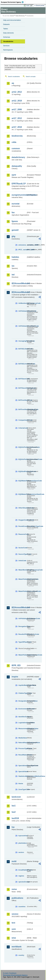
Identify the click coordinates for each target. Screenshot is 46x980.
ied (13, 275)
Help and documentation (12, 20)
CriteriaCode (22, 428)
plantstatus (22, 843)
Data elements (8, 33)
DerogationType (22, 626)
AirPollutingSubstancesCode (22, 618)
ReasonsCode (22, 534)
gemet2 (15, 230)
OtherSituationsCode (22, 508)
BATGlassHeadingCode (22, 388)
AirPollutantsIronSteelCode (22, 326)
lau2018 (15, 818)
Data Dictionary (20, 16)
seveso (15, 914)
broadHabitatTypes (22, 870)
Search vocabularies (14, 76)
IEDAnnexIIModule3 (19, 292)
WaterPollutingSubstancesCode (22, 655)
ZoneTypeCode (22, 789)
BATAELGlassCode (22, 349)
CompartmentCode (22, 420)
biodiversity (17, 136)
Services (6, 46)
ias (13, 266)
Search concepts (31, 76)
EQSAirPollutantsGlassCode (22, 447)
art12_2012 (17, 92)
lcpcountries (22, 836)
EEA (13, 2)
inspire (15, 677)
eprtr (14, 175)
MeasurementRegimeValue (22, 729)
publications (17, 898)
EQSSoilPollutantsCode (22, 471)
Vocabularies (8, 41)
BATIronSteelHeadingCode (22, 409)
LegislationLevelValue (22, 723)
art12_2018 (17, 101)
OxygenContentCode (22, 520)
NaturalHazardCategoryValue (22, 743)
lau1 (14, 806)
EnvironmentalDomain (22, 709)
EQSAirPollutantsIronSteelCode (22, 459)
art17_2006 (17, 109)
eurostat (16, 204)
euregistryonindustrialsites (19, 195)
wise (14, 938)
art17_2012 (17, 118)
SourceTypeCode (22, 554)
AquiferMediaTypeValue (22, 685)
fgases (15, 221)
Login (28, 5)
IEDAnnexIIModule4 (19, 607)
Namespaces (8, 50)
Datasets (6, 24)
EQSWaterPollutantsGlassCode (22, 481)
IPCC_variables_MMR (22, 250)
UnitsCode (22, 561)
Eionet (12, 16)
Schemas (7, 37)
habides (15, 257)
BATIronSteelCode (22, 400)
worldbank (17, 947)
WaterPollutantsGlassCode (22, 579)
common (16, 148)
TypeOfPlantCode (22, 642)
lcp (13, 827)
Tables (6, 29)
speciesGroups (22, 882)
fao (13, 212)
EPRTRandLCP (19, 184)
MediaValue (22, 738)
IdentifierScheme (22, 717)
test (13, 923)
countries (22, 907)
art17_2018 (17, 127)
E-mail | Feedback (10, 973)
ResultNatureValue (22, 755)
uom (14, 929)
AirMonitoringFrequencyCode (22, 303)
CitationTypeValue (22, 693)
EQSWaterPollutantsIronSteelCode (22, 494)
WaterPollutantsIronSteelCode (22, 591)
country (21, 955)
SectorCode (22, 548)
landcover (16, 797)
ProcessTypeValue (22, 748)
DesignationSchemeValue (22, 701)
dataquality (17, 166)
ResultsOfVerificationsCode (22, 634)
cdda (14, 142)
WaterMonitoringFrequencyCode (22, 570)
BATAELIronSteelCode (22, 364)
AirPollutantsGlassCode (22, 311)
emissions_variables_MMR (22, 245)
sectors (21, 852)
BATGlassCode (22, 379)
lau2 (14, 812)
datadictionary (18, 157)
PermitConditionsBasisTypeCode (22, 526)
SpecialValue (22, 771)
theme (21, 783)
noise (14, 889)
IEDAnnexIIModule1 (19, 283)
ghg (13, 236)
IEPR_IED (16, 665)
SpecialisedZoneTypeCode (22, 766)
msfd (14, 861)
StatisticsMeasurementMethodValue (22, 776)
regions (21, 876)
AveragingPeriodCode (22, 341)
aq (13, 83)
